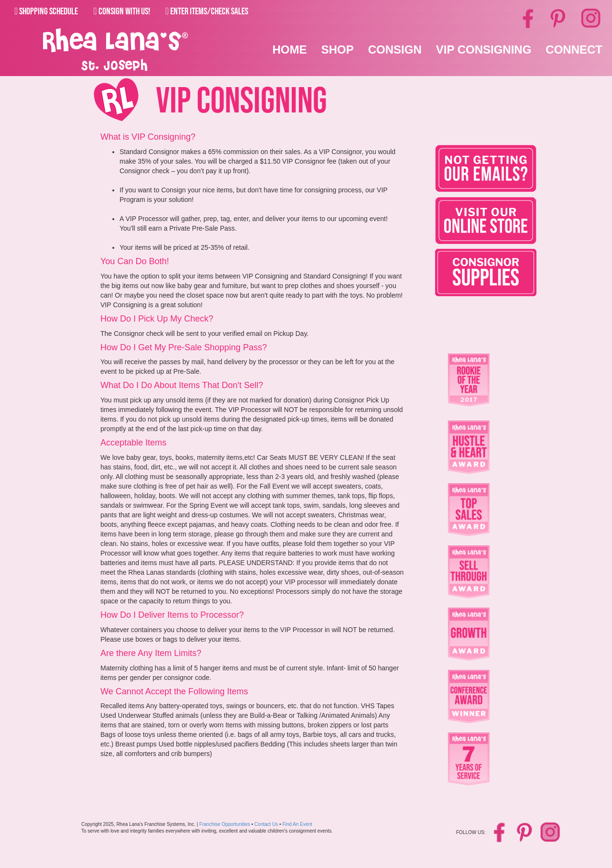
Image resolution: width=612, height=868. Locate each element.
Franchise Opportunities (225, 824)
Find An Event (297, 824)
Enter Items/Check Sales (207, 11)
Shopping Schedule (46, 11)
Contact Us (266, 824)
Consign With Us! (121, 11)
